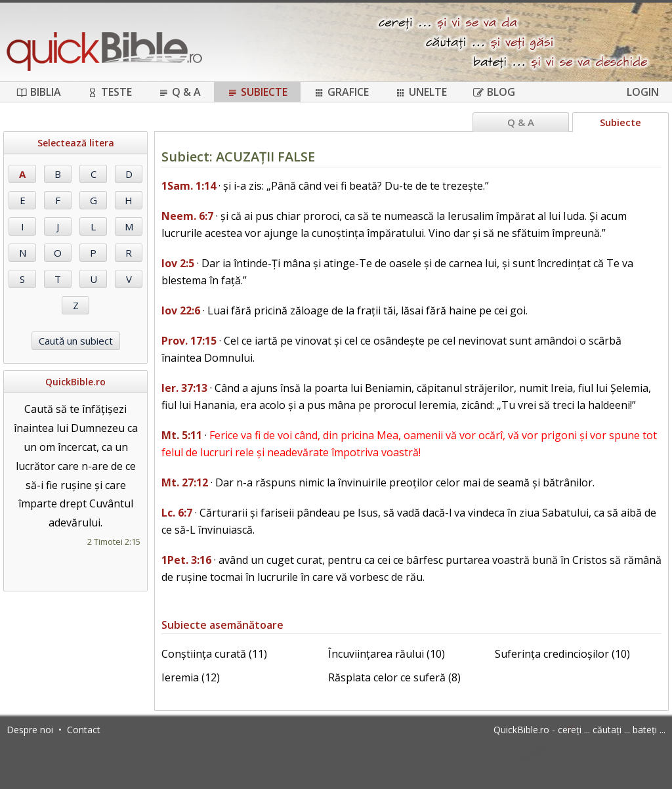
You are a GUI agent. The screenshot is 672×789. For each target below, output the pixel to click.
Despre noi (30, 730)
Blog (494, 92)
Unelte (421, 92)
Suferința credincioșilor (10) (562, 654)
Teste (110, 92)
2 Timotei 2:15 (114, 542)
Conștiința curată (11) (214, 654)
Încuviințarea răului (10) (387, 654)
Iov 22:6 (181, 310)
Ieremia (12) (191, 677)
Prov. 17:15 (189, 341)
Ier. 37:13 (184, 388)
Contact (84, 730)
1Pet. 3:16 (186, 560)
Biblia (39, 92)
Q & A (179, 92)
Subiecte (257, 92)
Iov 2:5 (178, 263)
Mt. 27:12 (185, 482)
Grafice (341, 92)
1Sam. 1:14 (189, 186)
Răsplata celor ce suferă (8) (394, 677)
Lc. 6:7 (177, 513)
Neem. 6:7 (187, 216)
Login (643, 92)
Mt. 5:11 (182, 435)
